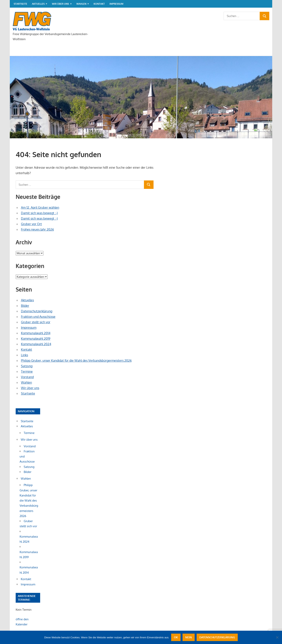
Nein (189, 637)
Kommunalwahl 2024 (36, 344)
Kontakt (99, 4)
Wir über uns (60, 4)
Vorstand (27, 377)
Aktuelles (38, 4)
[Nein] (277, 637)
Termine (27, 371)
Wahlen (81, 4)
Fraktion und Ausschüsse (38, 317)
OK (176, 637)
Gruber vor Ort (31, 224)
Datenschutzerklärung (37, 311)
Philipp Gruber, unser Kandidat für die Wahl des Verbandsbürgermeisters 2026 (76, 360)
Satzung (27, 366)
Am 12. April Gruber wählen (40, 207)
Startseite (20, 4)
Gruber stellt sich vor (36, 322)
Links (24, 355)
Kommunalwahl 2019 (36, 339)
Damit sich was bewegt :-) (39, 213)
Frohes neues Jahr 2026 (37, 229)
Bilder (25, 306)
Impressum (116, 4)
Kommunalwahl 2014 (36, 333)
